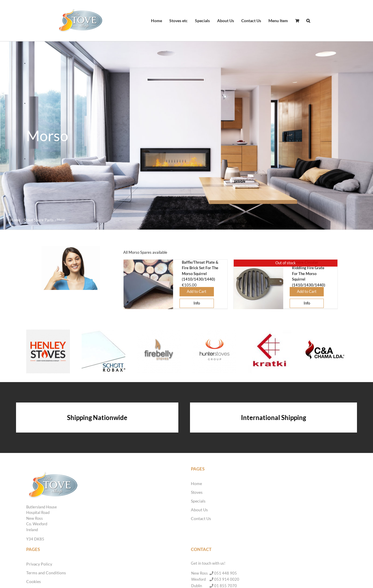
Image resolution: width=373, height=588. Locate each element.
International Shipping (273, 418)
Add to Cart (197, 291)
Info (197, 303)
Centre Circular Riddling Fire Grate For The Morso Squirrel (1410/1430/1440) (309, 274)
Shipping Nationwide (97, 418)
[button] (308, 21)
